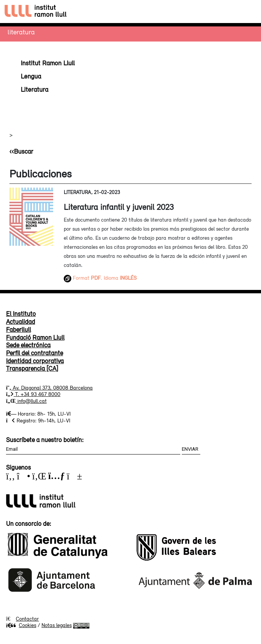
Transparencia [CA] (32, 368)
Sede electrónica (28, 345)
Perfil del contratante (35, 353)
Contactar (27, 619)
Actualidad (21, 322)
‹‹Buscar (21, 151)
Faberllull (18, 330)
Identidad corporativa (35, 361)
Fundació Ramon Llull (35, 337)
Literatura (21, 32)
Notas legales (57, 625)
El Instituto (21, 314)
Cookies (21, 625)
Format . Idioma (100, 278)
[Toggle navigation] (248, 12)
